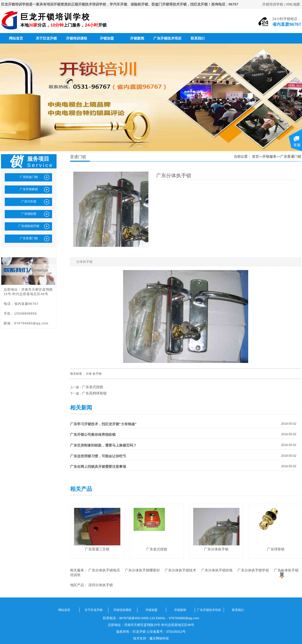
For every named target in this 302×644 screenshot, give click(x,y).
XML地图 (293, 4)
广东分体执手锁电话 (104, 570)
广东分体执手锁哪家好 (142, 570)
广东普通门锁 (291, 156)
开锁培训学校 (273, 4)
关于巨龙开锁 (46, 38)
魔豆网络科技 (159, 638)
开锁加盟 (107, 38)
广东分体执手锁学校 (253, 570)
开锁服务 (269, 156)
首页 (255, 156)
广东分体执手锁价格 (217, 570)
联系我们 (198, 38)
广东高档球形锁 (94, 393)
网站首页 (16, 38)
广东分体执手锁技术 (180, 570)
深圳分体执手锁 (101, 585)
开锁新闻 (137, 38)
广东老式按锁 (93, 387)
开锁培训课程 (77, 38)
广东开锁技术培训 (167, 38)
